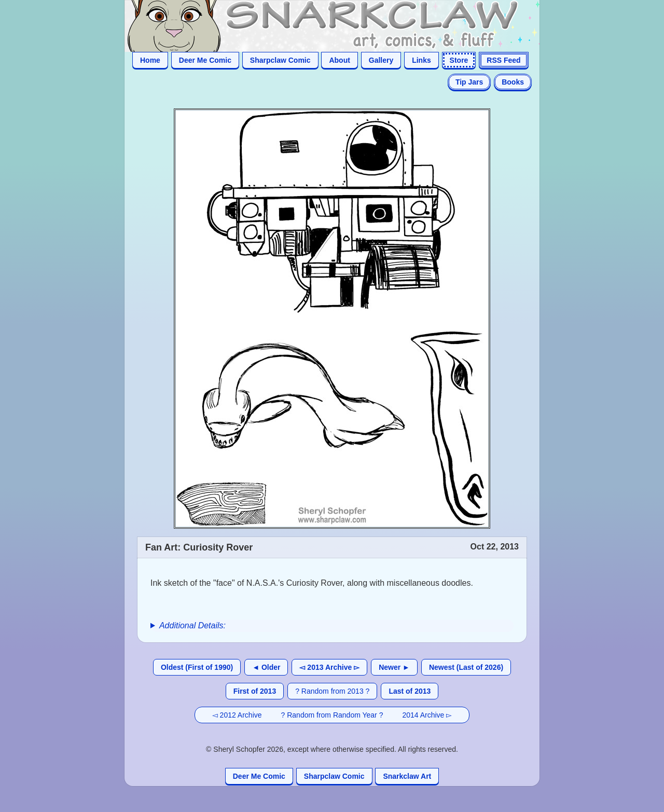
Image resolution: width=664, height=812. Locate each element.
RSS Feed (503, 60)
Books (513, 82)
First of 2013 (255, 691)
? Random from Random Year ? (332, 715)
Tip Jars (469, 82)
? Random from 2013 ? (332, 691)
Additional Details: (192, 625)
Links (421, 60)
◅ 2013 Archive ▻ (329, 667)
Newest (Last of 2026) (466, 667)
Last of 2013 (410, 691)
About (339, 60)
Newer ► (394, 667)
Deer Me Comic (205, 60)
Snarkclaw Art (407, 776)
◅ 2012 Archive (237, 715)
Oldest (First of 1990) (197, 667)
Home (150, 60)
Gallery (381, 60)
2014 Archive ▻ (427, 715)
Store (459, 60)
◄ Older (266, 667)
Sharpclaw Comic (280, 60)
